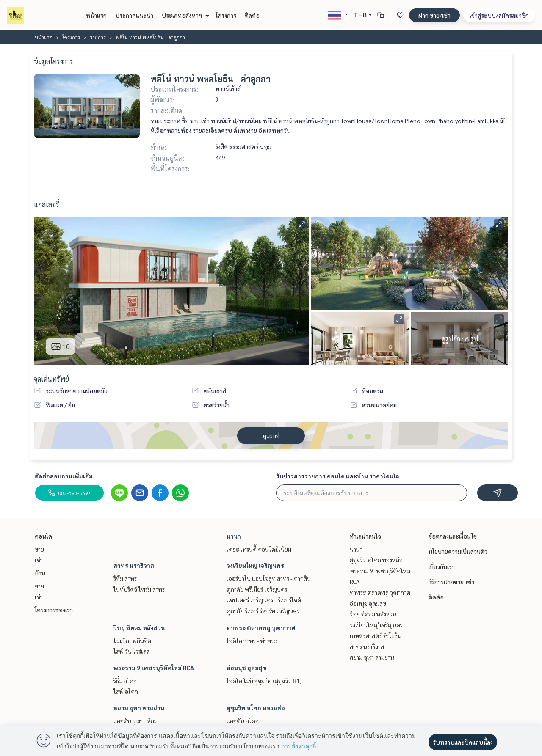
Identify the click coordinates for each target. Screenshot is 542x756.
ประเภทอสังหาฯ (184, 15)
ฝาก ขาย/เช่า (434, 15)
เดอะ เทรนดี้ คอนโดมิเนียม (259, 549)
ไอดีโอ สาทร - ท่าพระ (252, 641)
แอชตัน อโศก (243, 721)
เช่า (39, 560)
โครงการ (226, 15)
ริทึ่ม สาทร (125, 578)
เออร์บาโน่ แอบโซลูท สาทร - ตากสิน (269, 578)
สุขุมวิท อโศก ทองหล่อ (256, 708)
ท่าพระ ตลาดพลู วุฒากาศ (261, 627)
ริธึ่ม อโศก (125, 681)
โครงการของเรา (54, 610)
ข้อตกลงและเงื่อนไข (453, 536)
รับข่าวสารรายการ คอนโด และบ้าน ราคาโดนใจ (338, 476)
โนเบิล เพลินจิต (132, 641)
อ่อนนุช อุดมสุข (246, 668)
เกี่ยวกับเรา (442, 566)
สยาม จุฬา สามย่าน (139, 708)
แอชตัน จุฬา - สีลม (135, 721)
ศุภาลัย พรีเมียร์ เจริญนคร (257, 589)
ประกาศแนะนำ (134, 15)
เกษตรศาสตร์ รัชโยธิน (376, 635)
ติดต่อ (252, 15)
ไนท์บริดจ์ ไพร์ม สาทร (139, 589)
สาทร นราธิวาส (134, 565)
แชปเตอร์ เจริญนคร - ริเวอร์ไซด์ (264, 600)
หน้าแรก (96, 15)
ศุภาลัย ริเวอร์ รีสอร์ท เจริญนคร (263, 611)
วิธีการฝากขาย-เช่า (451, 582)
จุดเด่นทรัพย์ (51, 379)
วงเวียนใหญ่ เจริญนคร (255, 565)
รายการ (98, 37)
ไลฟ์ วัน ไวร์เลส (132, 651)
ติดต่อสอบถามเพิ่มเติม (64, 476)
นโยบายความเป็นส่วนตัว (458, 551)
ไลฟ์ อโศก (126, 691)
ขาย (39, 549)
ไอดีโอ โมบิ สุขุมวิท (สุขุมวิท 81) (264, 681)
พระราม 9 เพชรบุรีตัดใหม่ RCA (154, 668)
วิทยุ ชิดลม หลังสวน (139, 627)
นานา (234, 536)
